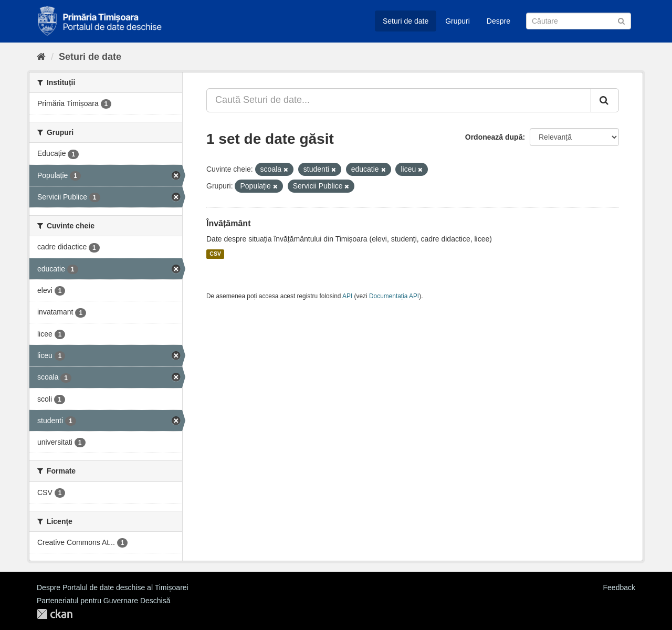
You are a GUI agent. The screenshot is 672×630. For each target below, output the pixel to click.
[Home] (41, 57)
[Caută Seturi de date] (579, 21)
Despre (498, 21)
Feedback (619, 587)
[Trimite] (621, 20)
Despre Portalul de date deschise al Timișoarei (113, 587)
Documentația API (394, 296)
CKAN (55, 614)
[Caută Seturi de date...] (399, 100)
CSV (215, 254)
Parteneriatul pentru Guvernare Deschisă (103, 601)
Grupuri (458, 21)
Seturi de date (406, 21)
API (347, 296)
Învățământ (228, 223)
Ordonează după (494, 137)
